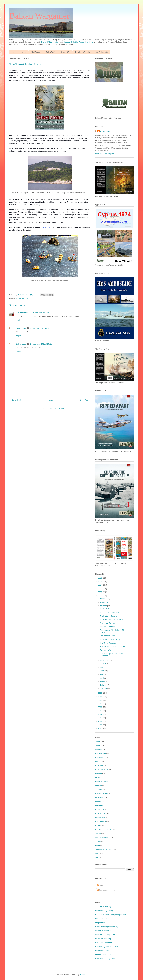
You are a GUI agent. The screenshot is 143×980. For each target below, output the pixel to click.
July (102, 667)
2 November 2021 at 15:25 (41, 328)
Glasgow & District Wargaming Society (79, 42)
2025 (100, 581)
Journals (99, 789)
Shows (98, 833)
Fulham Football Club (104, 955)
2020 (100, 693)
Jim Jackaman (22, 313)
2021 (100, 596)
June (103, 671)
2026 (100, 578)
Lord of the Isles (102, 793)
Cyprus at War (106, 650)
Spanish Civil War (102, 837)
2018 (100, 700)
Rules (98, 825)
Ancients (99, 749)
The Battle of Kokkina (108, 616)
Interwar (99, 785)
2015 (100, 711)
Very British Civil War (104, 849)
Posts (100, 885)
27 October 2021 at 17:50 (40, 313)
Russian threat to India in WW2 (112, 646)
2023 (100, 589)
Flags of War (100, 923)
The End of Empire (107, 609)
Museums (99, 805)
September (105, 660)
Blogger (83, 974)
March (103, 681)
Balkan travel (100, 753)
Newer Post (16, 400)
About (24, 52)
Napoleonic (26, 298)
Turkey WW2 (51, 52)
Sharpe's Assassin (107, 627)
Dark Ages (99, 765)
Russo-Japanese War (104, 829)
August (103, 664)
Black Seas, (48, 227)
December (105, 599)
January (104, 689)
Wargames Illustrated (104, 943)
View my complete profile (105, 154)
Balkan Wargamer (39, 16)
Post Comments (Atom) (55, 408)
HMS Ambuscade (101, 52)
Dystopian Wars (102, 769)
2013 (100, 718)
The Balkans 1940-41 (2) (110, 639)
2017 (100, 704)
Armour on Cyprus (107, 623)
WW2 (97, 857)
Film (97, 777)
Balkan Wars (100, 757)
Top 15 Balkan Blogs (104, 907)
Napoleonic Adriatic (82, 52)
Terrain (98, 841)
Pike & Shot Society (103, 939)
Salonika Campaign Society (106, 935)
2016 (100, 707)
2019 (100, 696)
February (104, 685)
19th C (98, 745)
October (104, 606)
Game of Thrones (102, 781)
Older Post (84, 400)
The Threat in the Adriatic (110, 612)
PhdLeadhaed (101, 919)
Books (18, 298)
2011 (100, 725)
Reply (18, 320)
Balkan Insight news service (106, 947)
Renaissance (100, 821)
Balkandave (21, 328)
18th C (98, 741)
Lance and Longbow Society (107, 927)
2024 (100, 585)
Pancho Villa (100, 817)
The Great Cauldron (108, 643)
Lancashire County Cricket (106, 959)
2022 (100, 592)
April (102, 678)
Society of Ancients (103, 931)
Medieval (99, 797)
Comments (102, 890)
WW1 (97, 853)
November (105, 602)
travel (97, 845)
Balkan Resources (103, 951)
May (102, 674)
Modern (98, 801)
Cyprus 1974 (65, 52)
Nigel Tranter (36, 52)
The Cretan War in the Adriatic (112, 619)
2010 (100, 728)
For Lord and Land (107, 636)
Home (14, 52)
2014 (100, 714)
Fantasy (98, 773)
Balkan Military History (51, 42)
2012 (100, 721)
